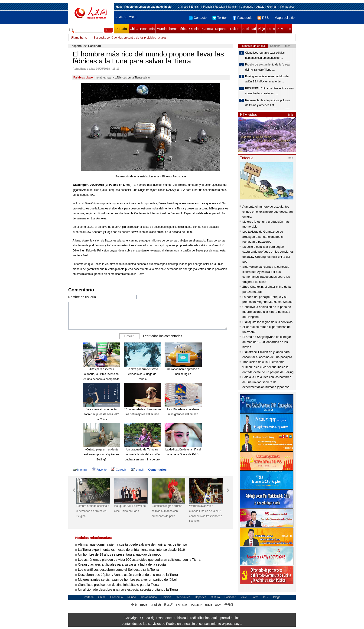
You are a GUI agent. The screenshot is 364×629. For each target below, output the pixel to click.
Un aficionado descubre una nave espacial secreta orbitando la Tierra (128, 590)
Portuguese (288, 7)
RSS (263, 18)
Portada (121, 29)
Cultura (235, 29)
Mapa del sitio (285, 18)
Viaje (261, 29)
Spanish (233, 7)
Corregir (119, 470)
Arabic (260, 7)
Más (291, 115)
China (134, 29)
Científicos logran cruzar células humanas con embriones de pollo (167, 511)
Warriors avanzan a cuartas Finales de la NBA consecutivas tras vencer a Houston (206, 513)
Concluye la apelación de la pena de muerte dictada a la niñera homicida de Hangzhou (267, 312)
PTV (280, 29)
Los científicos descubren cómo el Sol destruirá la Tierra (118, 570)
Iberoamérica (178, 29)
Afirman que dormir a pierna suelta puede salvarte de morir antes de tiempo (132, 544)
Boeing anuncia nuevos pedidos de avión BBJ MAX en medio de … (267, 79)
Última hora (78, 38)
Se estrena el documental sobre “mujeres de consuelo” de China (101, 414)
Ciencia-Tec (183, 597)
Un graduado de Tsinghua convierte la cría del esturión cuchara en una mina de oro (142, 455)
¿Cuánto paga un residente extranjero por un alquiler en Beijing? (101, 455)
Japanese (247, 7)
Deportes (222, 29)
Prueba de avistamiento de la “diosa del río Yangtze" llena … (267, 67)
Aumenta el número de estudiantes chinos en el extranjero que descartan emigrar (268, 212)
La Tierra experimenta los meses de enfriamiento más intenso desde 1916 (131, 550)
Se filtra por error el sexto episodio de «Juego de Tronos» (142, 374)
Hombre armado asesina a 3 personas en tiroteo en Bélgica (93, 511)
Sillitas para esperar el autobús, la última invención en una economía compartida (101, 374)
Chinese (183, 7)
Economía (148, 29)
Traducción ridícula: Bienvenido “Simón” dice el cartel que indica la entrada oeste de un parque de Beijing (268, 367)
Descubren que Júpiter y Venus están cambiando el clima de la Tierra (128, 575)
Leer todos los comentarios (162, 336)
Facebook (242, 18)
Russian (220, 7)
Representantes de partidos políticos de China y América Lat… (268, 103)
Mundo (162, 29)
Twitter (220, 18)
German (272, 7)
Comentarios (157, 470)
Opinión (195, 29)
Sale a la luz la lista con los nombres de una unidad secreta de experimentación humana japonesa (267, 382)
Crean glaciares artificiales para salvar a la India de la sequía (122, 564)
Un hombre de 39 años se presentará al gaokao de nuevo (120, 554)
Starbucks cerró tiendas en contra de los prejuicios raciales (130, 38)
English (196, 7)
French (207, 7)
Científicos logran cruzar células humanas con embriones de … (265, 55)
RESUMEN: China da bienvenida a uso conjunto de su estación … (269, 91)
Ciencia (208, 29)
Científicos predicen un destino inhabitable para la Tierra (119, 585)
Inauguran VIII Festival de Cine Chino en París (130, 508)
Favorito (99, 470)
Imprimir (80, 470)
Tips (288, 29)
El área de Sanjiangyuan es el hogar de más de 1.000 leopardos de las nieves (267, 342)
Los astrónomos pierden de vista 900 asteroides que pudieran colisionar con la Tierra (139, 560)
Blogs (277, 597)
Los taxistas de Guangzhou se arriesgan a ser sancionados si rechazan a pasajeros (263, 237)
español (77, 46)
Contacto (198, 18)
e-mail (137, 470)
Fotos (271, 29)
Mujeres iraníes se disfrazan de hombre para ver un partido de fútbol (127, 580)
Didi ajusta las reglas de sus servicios (267, 322)
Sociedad (249, 29)
